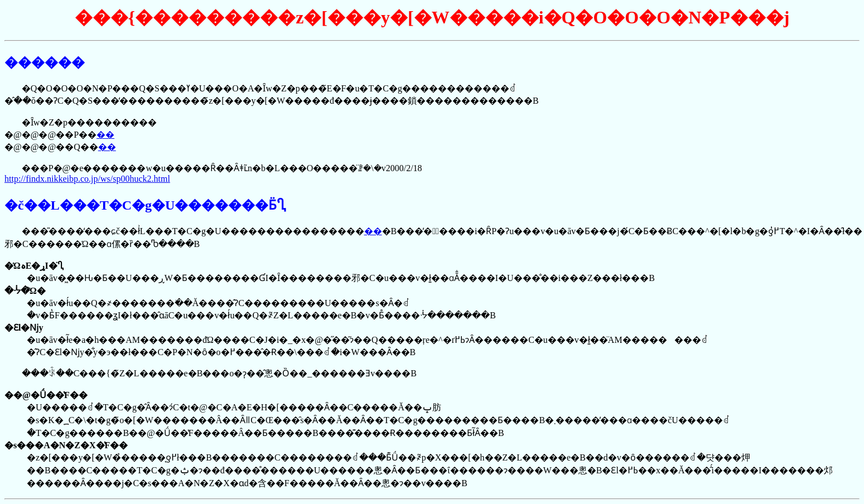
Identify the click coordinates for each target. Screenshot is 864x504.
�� (105, 135)
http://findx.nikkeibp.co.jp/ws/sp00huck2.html (87, 179)
